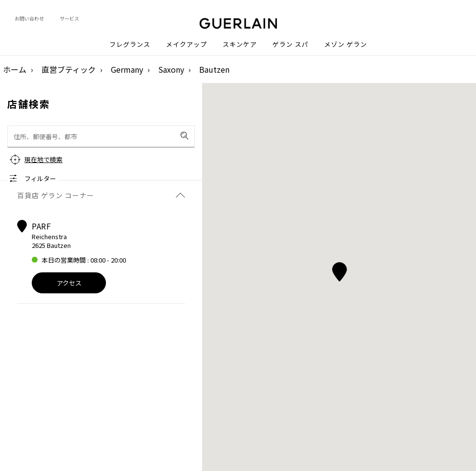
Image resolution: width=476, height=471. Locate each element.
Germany (127, 69)
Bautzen (214, 69)
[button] (339, 270)
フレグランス (130, 44)
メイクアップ (186, 44)
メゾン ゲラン (346, 44)
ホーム (15, 69)
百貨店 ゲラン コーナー (101, 195)
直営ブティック (69, 69)
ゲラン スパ (290, 44)
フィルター (40, 178)
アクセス (69, 283)
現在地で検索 (43, 159)
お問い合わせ (29, 18)
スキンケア (240, 44)
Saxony (171, 69)
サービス (69, 18)
